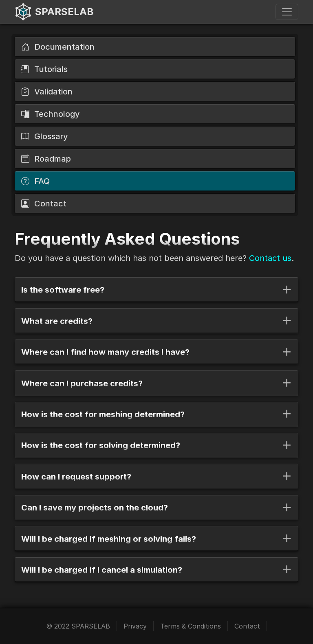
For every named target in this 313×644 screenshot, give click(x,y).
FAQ (35, 181)
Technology (51, 114)
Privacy (135, 626)
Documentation (58, 47)
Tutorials (44, 69)
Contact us (270, 258)
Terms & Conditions (191, 626)
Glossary (45, 136)
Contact (44, 204)
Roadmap (46, 159)
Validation (47, 92)
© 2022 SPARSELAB (78, 626)
